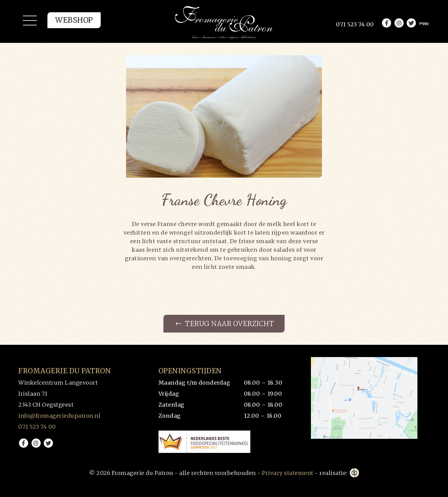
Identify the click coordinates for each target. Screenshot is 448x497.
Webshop (74, 20)
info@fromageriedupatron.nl (59, 416)
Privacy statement (288, 473)
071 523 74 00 (37, 427)
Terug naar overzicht (225, 324)
